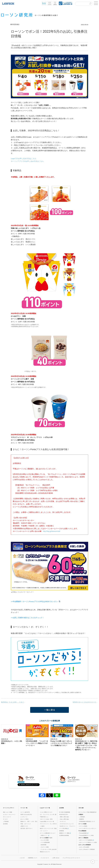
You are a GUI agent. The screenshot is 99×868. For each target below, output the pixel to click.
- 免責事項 (81, 819)
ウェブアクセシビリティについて (71, 858)
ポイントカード (7, 817)
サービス (5, 819)
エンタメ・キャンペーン (9, 814)
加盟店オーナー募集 (65, 833)
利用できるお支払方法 (26, 814)
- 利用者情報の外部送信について (87, 821)
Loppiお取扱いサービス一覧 (47, 821)
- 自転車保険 (43, 845)
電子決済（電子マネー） (27, 828)
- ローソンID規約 (83, 826)
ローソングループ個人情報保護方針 (88, 812)
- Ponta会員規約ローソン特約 (86, 835)
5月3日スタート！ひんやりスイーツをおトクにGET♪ (85, 702)
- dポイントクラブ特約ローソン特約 (88, 842)
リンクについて (45, 858)
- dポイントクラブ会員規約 (86, 840)
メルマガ (22, 858)
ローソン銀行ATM (25, 812)
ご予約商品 (6, 821)
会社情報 (5, 824)
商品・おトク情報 (8, 812)
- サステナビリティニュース (66, 824)
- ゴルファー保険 (44, 847)
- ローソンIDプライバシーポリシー (87, 828)
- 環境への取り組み (64, 817)
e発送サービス (24, 826)
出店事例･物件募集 (64, 835)
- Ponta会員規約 (83, 833)
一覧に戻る (49, 710)
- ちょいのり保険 (44, 840)
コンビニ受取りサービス (46, 812)
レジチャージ (24, 817)
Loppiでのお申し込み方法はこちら (24, 159)
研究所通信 (16, 24)
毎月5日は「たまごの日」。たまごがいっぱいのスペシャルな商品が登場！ (14, 702)
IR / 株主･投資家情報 (65, 812)
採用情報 (61, 831)
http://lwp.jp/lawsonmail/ (52, 531)
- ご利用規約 (82, 817)
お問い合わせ (56, 858)
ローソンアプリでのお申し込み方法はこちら (27, 161)
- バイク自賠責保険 (45, 842)
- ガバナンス (62, 821)
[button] (96, 3)
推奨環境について (33, 858)
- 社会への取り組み (64, 819)
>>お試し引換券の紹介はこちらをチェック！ (27, 618)
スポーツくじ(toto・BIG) (46, 819)
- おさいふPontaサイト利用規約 (87, 849)
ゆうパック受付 (25, 819)
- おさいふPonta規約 (84, 847)
